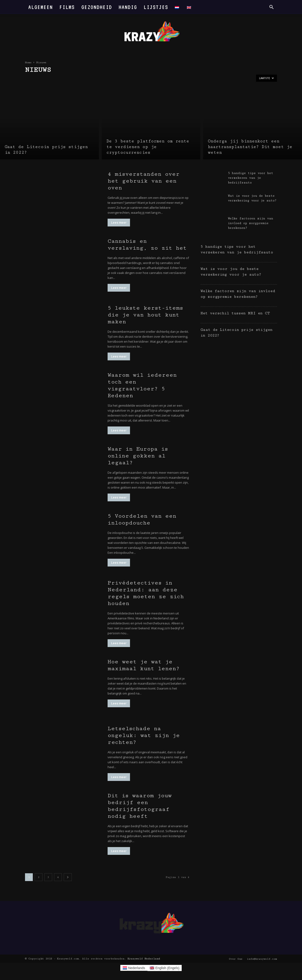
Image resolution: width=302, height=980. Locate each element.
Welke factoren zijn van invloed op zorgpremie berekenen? (251, 223)
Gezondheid (97, 7)
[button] (271, 8)
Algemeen (41, 7)
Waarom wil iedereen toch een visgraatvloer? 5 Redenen (142, 385)
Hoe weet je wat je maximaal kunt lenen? (144, 665)
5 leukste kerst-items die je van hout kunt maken (145, 315)
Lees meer (119, 223)
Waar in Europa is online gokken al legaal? (138, 456)
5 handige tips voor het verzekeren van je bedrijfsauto (251, 178)
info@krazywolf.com (262, 959)
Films (67, 7)
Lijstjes (156, 7)
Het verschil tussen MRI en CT (236, 313)
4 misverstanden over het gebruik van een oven (144, 181)
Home (28, 62)
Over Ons (236, 959)
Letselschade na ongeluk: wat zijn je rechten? (144, 735)
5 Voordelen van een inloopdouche (142, 519)
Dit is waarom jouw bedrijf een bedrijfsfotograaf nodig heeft (140, 806)
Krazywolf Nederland (144, 959)
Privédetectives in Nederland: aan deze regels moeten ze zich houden (146, 593)
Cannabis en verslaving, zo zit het (147, 245)
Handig (128, 7)
